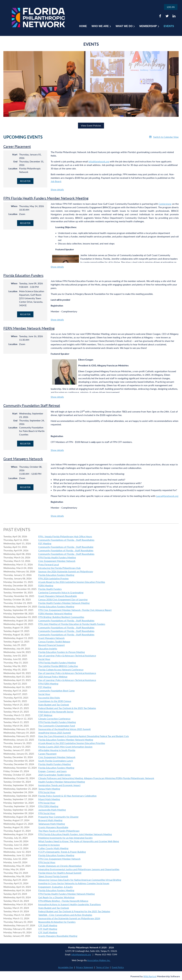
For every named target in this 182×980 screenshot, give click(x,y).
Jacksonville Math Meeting (52, 810)
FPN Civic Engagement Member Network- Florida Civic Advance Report (75, 610)
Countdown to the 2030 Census (55, 701)
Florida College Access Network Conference (61, 670)
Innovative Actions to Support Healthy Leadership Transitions (70, 904)
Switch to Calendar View (166, 137)
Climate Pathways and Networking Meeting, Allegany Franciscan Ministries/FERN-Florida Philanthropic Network (96, 778)
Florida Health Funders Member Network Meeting (64, 603)
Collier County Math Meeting (53, 848)
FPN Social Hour (47, 792)
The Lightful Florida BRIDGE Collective (58, 666)
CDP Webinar (45, 715)
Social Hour (44, 659)
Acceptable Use (66, 967)
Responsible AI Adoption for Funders (57, 922)
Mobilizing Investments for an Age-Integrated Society (65, 838)
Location (13, 168)
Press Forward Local (49, 564)
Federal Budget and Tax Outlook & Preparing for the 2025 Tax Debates (74, 911)
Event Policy (118, 967)
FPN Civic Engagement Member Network (59, 859)
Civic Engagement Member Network (57, 561)
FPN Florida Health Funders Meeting (57, 557)
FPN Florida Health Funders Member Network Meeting (46, 198)
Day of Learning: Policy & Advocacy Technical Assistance (67, 655)
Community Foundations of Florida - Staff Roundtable (66, 547)
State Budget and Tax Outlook (54, 705)
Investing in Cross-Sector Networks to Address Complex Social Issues (74, 883)
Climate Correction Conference (54, 719)
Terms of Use (102, 967)
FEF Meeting (45, 543)
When (14, 206)
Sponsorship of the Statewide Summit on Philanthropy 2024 (69, 918)
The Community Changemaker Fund (57, 726)
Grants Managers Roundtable (53, 827)
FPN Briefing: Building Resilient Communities (61, 617)
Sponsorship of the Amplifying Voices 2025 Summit (64, 729)
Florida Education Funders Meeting (56, 575)
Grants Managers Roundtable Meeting (58, 936)
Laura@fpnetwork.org (167, 496)
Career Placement (17, 146)
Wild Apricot (150, 976)
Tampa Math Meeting (49, 789)
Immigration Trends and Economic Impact (59, 785)
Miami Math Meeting (49, 799)
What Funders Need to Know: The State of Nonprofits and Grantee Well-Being (79, 841)
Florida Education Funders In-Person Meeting (61, 652)
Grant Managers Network (23, 459)
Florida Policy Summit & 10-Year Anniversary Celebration (67, 796)
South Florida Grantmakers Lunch (56, 761)
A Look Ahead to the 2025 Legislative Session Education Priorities (72, 743)
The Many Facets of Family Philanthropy (59, 831)
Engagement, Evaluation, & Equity (56, 887)
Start (15, 154)
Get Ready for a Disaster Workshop (56, 897)
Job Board (56, 181)
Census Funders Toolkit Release (54, 641)
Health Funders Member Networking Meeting (62, 782)
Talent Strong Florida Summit (53, 876)
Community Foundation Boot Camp (56, 691)
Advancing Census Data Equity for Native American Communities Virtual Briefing (80, 880)
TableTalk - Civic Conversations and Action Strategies (65, 915)
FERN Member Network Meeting (29, 328)
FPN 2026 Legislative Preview (53, 578)
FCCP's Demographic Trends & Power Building (62, 852)
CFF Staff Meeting (48, 925)
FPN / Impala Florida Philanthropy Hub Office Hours (65, 536)
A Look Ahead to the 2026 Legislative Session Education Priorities (72, 582)
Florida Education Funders (23, 275)
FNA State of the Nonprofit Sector (56, 712)
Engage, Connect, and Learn (52, 771)
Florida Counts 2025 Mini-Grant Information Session (65, 747)
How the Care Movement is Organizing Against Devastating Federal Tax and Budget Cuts (84, 736)
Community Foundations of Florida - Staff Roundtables (66, 540)
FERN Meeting (46, 585)
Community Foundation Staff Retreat (32, 405)
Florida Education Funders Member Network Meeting (66, 740)
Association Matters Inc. (99, 960)
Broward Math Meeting (50, 820)
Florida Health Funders (50, 589)
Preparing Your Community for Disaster (58, 817)
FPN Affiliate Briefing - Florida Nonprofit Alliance (63, 901)
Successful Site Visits (49, 698)
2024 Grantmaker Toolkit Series (54, 775)
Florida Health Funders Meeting (54, 764)
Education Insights (48, 648)
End (15, 161)
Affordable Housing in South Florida (57, 750)
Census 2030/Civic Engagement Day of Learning (63, 599)
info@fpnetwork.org (99, 161)
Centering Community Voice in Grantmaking (61, 592)
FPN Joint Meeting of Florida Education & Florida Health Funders (72, 624)
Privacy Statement (85, 967)
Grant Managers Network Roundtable (58, 596)
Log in (171, 7)
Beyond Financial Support (51, 645)
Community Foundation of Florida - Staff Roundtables (66, 550)
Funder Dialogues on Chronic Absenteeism (60, 866)
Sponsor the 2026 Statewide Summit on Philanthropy (66, 571)
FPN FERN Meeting (48, 684)
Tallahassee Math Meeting (52, 824)
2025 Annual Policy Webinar (53, 677)
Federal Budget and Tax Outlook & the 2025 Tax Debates (67, 708)
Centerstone (165, 204)
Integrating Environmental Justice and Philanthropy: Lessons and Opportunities (79, 869)
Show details (57, 189)
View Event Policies (91, 125)
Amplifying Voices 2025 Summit (55, 733)
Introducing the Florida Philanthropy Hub (59, 568)
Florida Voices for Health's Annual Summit (60, 873)
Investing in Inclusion (49, 845)
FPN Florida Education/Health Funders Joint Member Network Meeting (75, 834)
